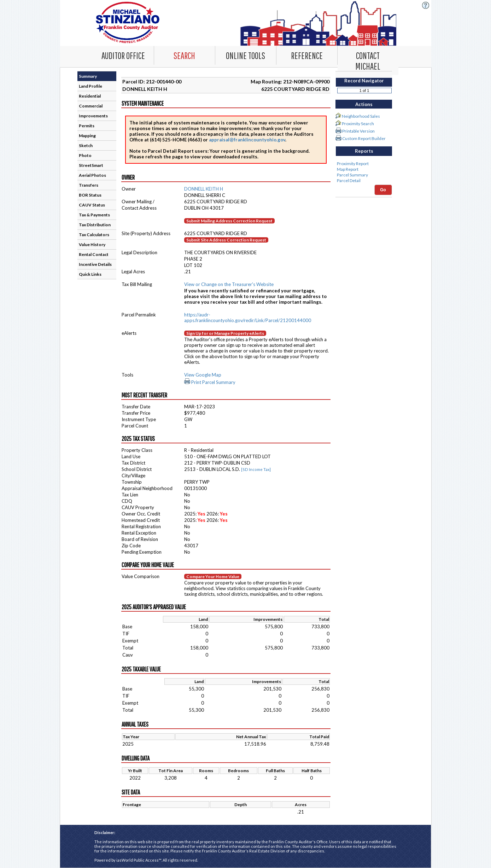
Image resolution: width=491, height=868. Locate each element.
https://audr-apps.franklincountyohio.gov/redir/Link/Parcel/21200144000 (248, 318)
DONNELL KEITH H (204, 189)
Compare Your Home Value (213, 576)
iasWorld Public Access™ (139, 860)
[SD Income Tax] (256, 469)
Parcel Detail (364, 181)
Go (383, 190)
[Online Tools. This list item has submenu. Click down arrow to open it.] (246, 55)
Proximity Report (364, 164)
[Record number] (364, 91)
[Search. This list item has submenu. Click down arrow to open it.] (185, 55)
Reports (364, 151)
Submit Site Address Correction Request (226, 240)
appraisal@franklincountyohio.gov (247, 140)
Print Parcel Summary (210, 382)
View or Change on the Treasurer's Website (229, 284)
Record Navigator (364, 81)
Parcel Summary (364, 175)
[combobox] (185, 55)
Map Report (364, 169)
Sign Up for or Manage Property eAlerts (225, 333)
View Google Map (203, 375)
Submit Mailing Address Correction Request (229, 221)
